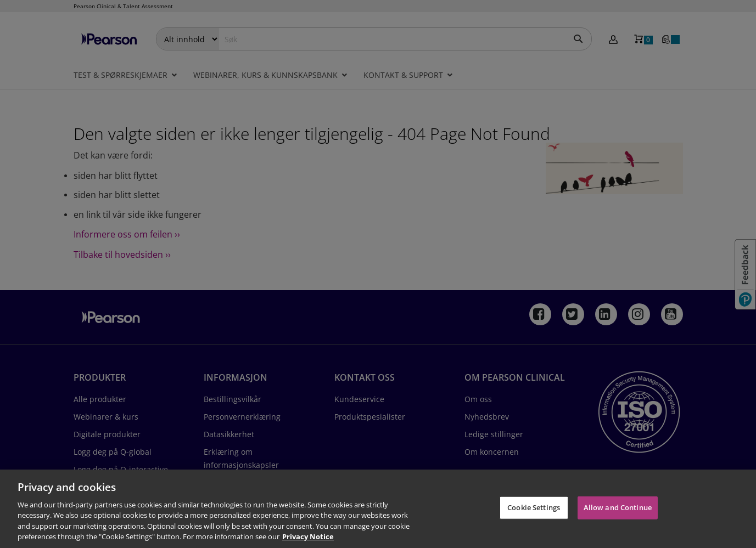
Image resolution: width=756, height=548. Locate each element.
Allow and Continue (618, 507)
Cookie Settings (534, 507)
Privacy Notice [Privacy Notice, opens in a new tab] (308, 536)
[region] (378, 509)
